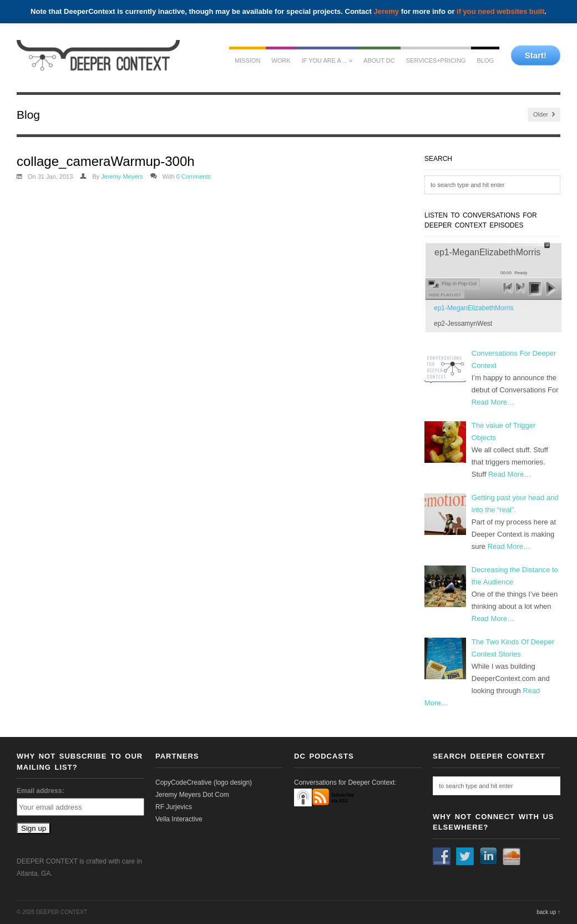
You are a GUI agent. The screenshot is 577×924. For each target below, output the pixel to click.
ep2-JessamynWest (463, 324)
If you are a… (327, 60)
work (281, 60)
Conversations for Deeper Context (344, 782)
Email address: (40, 791)
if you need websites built (500, 11)
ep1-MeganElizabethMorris (474, 308)
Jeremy (387, 11)
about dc (379, 60)
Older (544, 115)
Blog (485, 60)
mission (247, 60)
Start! (536, 55)
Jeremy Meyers (122, 176)
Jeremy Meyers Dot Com (192, 795)
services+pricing (436, 60)
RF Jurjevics (174, 807)
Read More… (493, 402)
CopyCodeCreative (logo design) (204, 782)
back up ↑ (548, 912)
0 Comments (194, 176)
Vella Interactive (179, 819)
